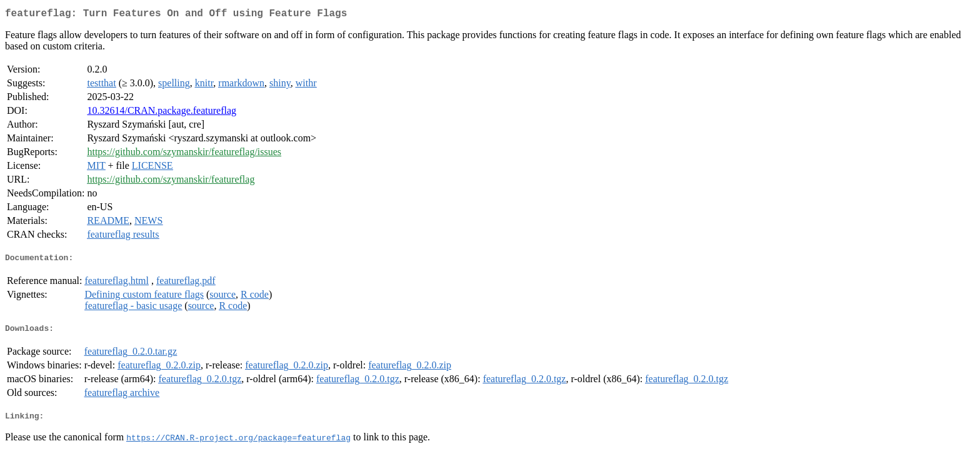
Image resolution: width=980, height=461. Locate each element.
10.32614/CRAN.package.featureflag (162, 113)
